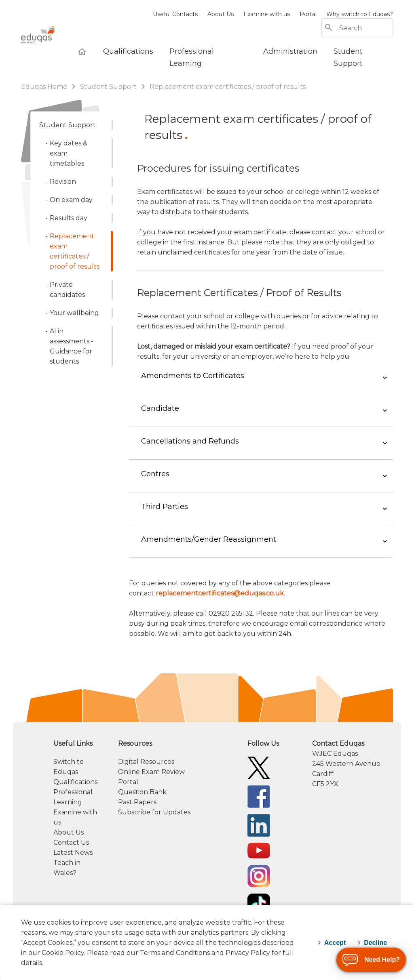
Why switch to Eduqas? (360, 14)
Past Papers (137, 828)
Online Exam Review (151, 797)
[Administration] (290, 51)
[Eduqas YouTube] (259, 876)
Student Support (108, 87)
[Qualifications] (128, 51)
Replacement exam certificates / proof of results (228, 87)
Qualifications (75, 807)
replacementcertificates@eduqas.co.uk (220, 619)
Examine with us (267, 14)
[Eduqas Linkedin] (259, 850)
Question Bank (142, 817)
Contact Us (71, 868)
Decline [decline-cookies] (375, 943)
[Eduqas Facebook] (259, 821)
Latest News (73, 878)
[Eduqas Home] (82, 51)
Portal (308, 14)
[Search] (365, 28)
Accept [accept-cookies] (335, 943)
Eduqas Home (45, 87)
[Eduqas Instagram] (259, 901)
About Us (221, 14)
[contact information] (353, 789)
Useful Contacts (175, 14)
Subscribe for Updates (154, 838)
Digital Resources (146, 787)
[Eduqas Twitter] (259, 793)
